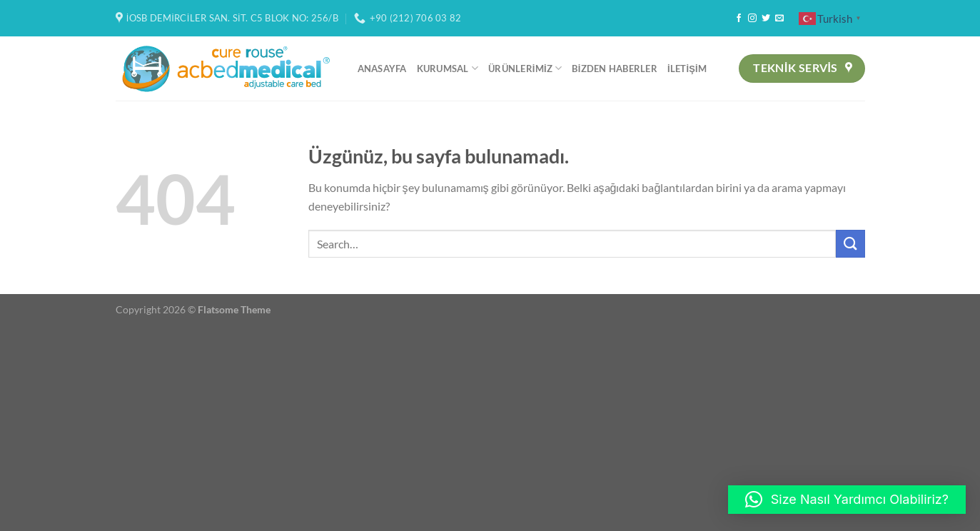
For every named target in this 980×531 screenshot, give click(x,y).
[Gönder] (850, 244)
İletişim (687, 69)
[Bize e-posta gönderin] (779, 19)
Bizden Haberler (614, 69)
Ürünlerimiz (525, 68)
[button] (847, 500)
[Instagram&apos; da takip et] (752, 19)
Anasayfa (382, 69)
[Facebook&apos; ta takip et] (739, 19)
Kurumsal (448, 68)
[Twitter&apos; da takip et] (766, 19)
